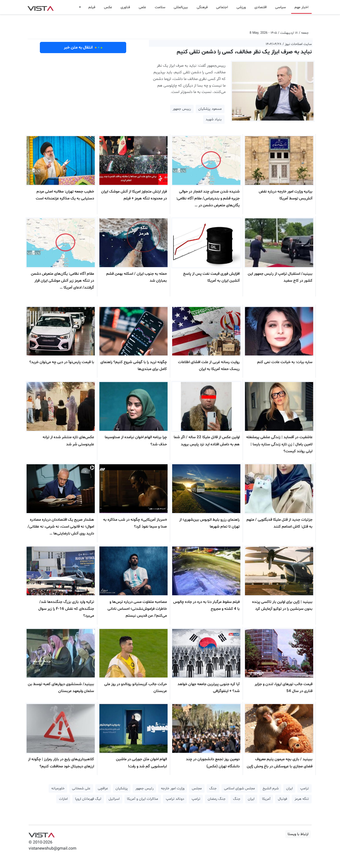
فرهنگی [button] (202, 7)
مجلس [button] (197, 788)
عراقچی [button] (103, 788)
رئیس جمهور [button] (144, 788)
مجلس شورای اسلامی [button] (239, 788)
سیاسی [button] (280, 7)
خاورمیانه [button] (58, 788)
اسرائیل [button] (114, 799)
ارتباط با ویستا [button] (298, 834)
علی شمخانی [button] (81, 788)
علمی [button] (142, 7)
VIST (40, 7)
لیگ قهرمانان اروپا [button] (88, 799)
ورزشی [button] (241, 7)
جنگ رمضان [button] (217, 799)
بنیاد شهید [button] (214, 119)
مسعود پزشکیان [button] (210, 109)
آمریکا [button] (266, 799)
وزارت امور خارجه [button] (173, 788)
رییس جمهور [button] (182, 109)
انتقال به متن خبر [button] (83, 47)
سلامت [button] (160, 7)
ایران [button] (289, 788)
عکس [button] (108, 7)
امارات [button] (63, 799)
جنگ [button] (213, 788)
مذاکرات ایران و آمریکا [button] (143, 799)
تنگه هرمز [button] (302, 799)
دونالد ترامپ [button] (175, 799)
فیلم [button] (92, 7)
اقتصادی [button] (261, 7)
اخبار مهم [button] (301, 7)
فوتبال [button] (283, 799)
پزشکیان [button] (122, 788)
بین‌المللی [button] (181, 7)
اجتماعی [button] (222, 7)
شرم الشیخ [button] (271, 788)
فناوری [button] (125, 7)
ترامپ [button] (304, 788)
